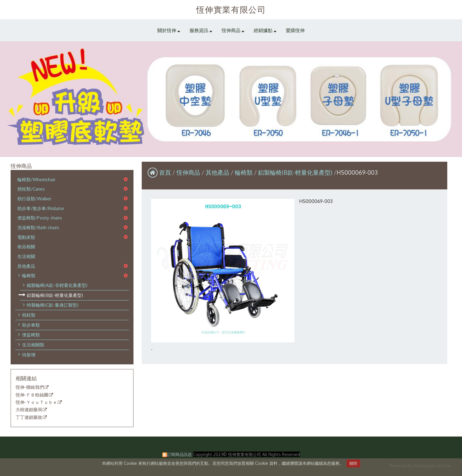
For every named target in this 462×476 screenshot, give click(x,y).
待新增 (29, 355)
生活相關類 (33, 345)
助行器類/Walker (34, 199)
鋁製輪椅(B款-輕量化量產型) (55, 295)
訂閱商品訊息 (179, 454)
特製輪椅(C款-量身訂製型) (53, 305)
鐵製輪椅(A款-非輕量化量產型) (57, 285)
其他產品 (26, 266)
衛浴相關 (26, 247)
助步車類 (31, 325)
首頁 (165, 172)
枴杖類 (29, 315)
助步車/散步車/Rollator (41, 208)
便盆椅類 (31, 335)
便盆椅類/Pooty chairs (40, 218)
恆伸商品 (189, 172)
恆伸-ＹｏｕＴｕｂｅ (36, 402)
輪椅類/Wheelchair (36, 179)
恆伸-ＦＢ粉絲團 (32, 395)
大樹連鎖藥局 (29, 410)
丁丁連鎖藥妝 (29, 417)
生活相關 (26, 256)
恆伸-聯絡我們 (30, 387)
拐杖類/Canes (31, 189)
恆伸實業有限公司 (231, 9)
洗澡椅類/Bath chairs (38, 227)
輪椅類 (29, 275)
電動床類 (26, 237)
